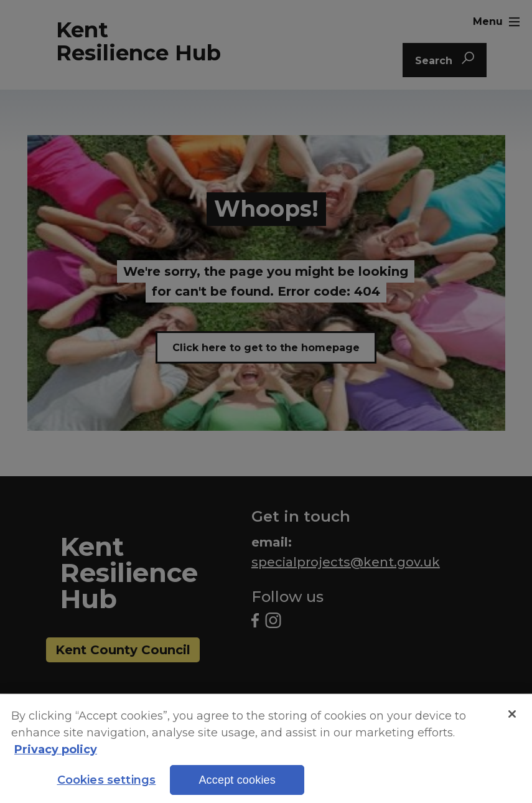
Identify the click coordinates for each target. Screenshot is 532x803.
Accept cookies (237, 787)
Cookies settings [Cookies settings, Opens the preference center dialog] (107, 787)
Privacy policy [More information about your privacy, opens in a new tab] (56, 757)
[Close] (512, 721)
